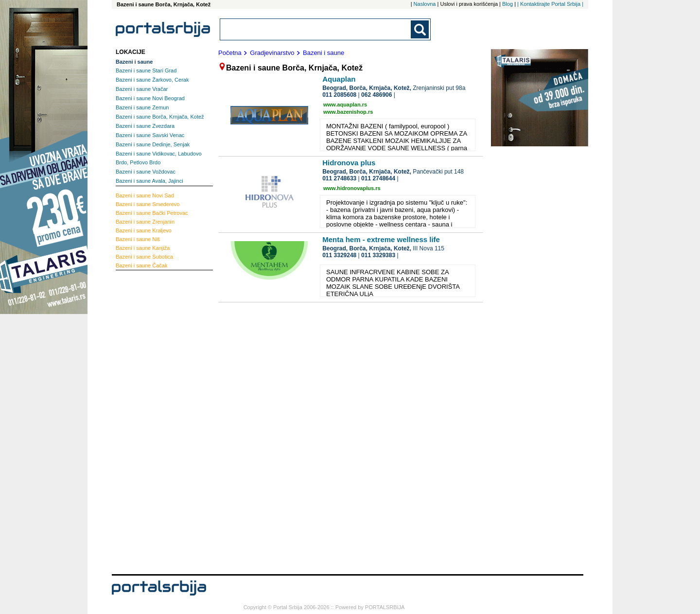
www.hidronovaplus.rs (352, 188)
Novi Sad (145, 195)
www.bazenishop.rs (348, 112)
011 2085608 (339, 95)
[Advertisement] (155, 421)
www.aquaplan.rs (345, 105)
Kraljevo (144, 230)
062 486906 (376, 95)
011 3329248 (339, 255)
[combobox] (316, 29)
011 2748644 (378, 178)
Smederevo (148, 204)
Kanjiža (143, 248)
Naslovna (425, 4)
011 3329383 (378, 255)
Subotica (144, 257)
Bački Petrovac (152, 213)
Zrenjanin (145, 222)
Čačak (141, 265)
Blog (507, 4)
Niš (138, 239)
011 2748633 (339, 178)
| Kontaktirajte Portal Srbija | (550, 4)
